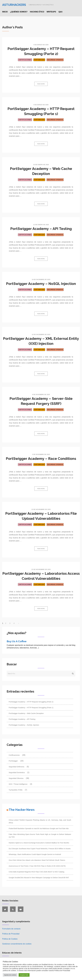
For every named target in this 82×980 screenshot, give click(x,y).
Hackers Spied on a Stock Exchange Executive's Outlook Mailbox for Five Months (39, 843)
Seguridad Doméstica (17, 772)
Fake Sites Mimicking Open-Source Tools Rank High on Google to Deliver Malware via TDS (40, 836)
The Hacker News (22, 810)
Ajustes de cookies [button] (10, 975)
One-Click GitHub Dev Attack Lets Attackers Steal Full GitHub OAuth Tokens (37, 860)
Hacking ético (37, 12)
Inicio (5, 12)
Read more (41, 84)
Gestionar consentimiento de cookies (17, 944)
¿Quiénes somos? (19, 12)
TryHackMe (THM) (16, 790)
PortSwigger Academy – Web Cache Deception (26, 713)
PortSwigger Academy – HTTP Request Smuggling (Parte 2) (31, 702)
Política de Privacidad (11, 934)
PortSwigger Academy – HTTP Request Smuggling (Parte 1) (31, 708)
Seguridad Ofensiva (55, 60)
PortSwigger (39, 60)
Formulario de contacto (11, 929)
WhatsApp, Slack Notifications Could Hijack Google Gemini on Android (35, 854)
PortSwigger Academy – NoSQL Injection (41, 284)
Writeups (51, 12)
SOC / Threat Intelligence (18, 784)
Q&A (60, 12)
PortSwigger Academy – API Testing (41, 229)
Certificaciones (25, 60)
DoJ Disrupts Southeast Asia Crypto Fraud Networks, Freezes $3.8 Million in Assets (40, 849)
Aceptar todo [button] (24, 975)
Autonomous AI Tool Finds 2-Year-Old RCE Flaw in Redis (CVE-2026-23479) (37, 866)
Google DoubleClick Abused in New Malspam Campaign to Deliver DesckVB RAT (39, 878)
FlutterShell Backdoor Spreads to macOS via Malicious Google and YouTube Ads (39, 828)
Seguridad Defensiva (16, 767)
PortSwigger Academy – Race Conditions (41, 459)
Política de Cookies (10, 939)
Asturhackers (14, 5)
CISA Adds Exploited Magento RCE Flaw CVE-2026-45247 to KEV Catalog (36, 872)
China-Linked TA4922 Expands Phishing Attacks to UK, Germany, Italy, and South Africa (40, 821)
